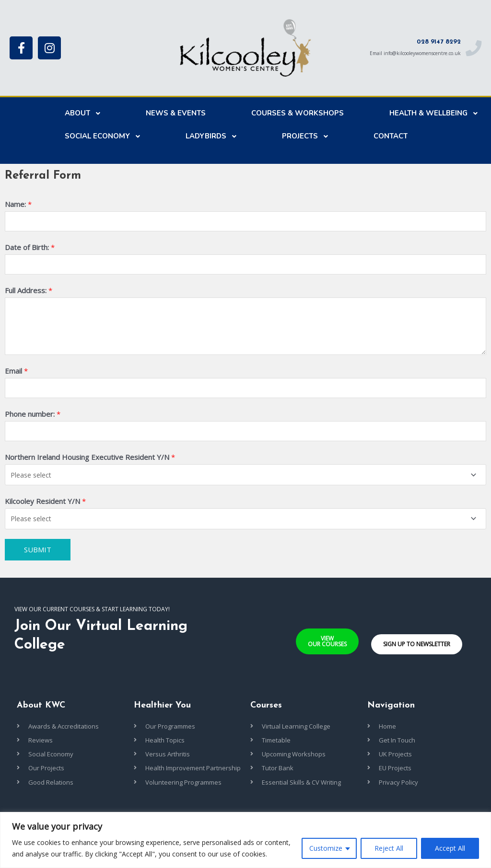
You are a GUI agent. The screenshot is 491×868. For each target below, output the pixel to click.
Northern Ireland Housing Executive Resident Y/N (90, 461)
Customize (326, 848)
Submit (38, 553)
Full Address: (29, 293)
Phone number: (33, 417)
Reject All (389, 848)
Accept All (450, 848)
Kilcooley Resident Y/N (45, 505)
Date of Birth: (30, 248)
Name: (18, 204)
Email (16, 373)
